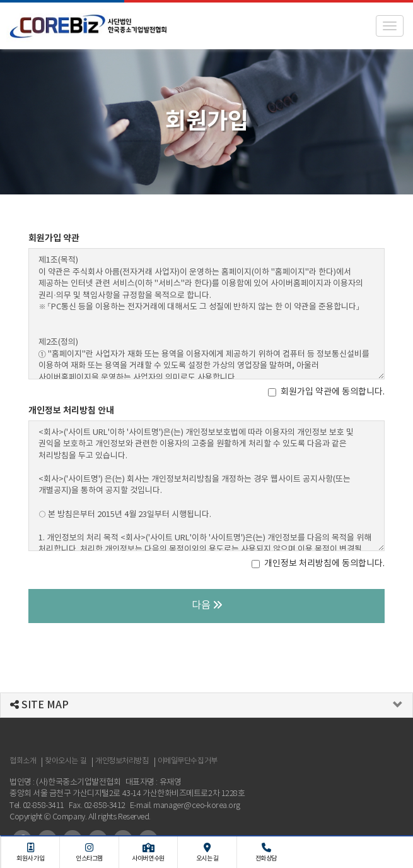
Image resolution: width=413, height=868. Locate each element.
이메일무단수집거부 (188, 761)
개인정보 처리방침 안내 (71, 411)
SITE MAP (39, 705)
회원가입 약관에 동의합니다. (326, 392)
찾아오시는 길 (66, 761)
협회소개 (23, 761)
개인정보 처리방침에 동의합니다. (318, 564)
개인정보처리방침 (122, 761)
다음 (207, 605)
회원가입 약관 (54, 238)
